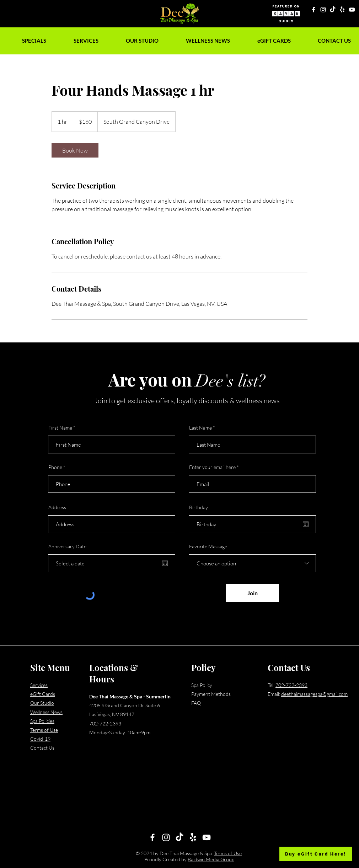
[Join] (252, 593)
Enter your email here (212, 467)
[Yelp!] (342, 10)
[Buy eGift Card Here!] (316, 854)
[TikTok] (333, 10)
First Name (60, 428)
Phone (55, 467)
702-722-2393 (105, 723)
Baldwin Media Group (211, 859)
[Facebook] (314, 10)
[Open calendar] (165, 563)
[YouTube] (352, 10)
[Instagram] (323, 10)
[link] (75, 150)
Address (57, 507)
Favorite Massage (208, 547)
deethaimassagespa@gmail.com (314, 694)
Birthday (199, 507)
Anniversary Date (67, 547)
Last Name (200, 428)
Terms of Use (228, 853)
